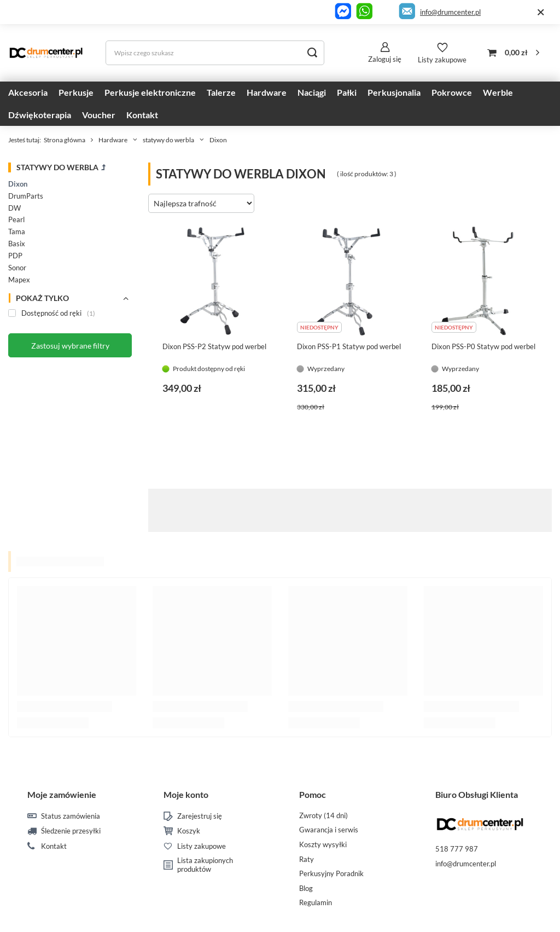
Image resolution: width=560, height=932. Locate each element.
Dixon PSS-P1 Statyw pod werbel (349, 346)
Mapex (19, 280)
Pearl (16, 219)
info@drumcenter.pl (450, 12)
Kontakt (142, 115)
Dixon (18, 184)
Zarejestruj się (200, 816)
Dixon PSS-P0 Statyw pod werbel (483, 346)
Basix (17, 244)
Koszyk (189, 831)
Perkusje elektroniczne (150, 92)
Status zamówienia (71, 816)
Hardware (267, 92)
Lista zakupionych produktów (205, 865)
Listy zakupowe (442, 60)
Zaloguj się (385, 59)
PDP (15, 256)
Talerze (221, 92)
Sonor (17, 268)
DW (14, 208)
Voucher (99, 115)
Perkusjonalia (394, 92)
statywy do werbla (168, 140)
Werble (498, 92)
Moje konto (186, 794)
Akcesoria (28, 92)
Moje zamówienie (62, 794)
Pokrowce (452, 92)
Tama (17, 231)
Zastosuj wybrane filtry (70, 346)
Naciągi (312, 92)
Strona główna (65, 140)
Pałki (347, 92)
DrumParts (26, 196)
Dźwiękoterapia (40, 115)
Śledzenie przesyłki (71, 831)
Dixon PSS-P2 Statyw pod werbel (214, 346)
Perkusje (76, 92)
